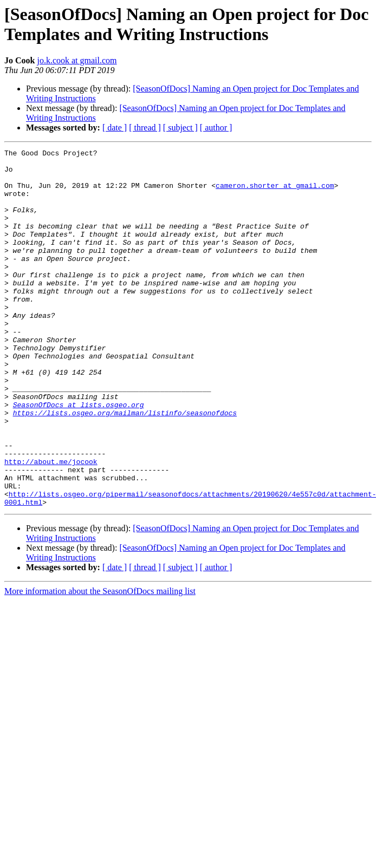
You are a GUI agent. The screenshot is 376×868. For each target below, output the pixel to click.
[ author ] (216, 128)
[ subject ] (180, 128)
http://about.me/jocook (51, 525)
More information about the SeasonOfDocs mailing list (100, 663)
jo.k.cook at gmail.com (77, 60)
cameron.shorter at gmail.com (275, 193)
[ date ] (115, 128)
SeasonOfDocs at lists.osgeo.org (79, 456)
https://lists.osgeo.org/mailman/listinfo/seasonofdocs (125, 466)
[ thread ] (145, 128)
